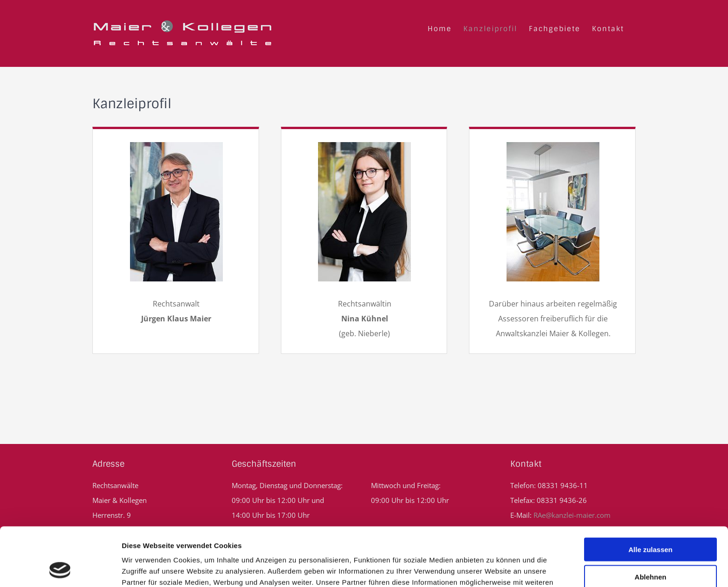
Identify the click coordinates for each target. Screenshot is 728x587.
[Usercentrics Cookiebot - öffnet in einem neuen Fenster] (60, 569)
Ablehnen (650, 522)
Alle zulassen (650, 494)
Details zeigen (494, 569)
